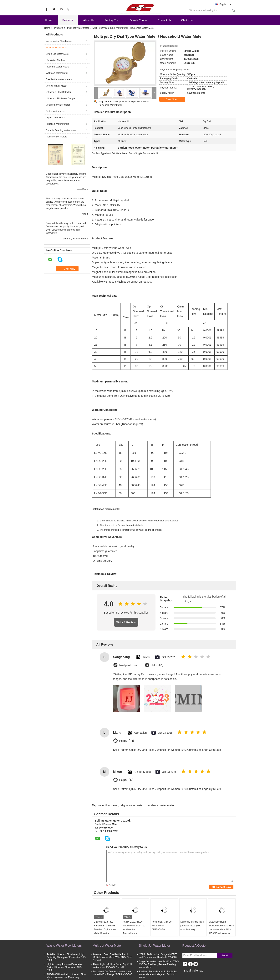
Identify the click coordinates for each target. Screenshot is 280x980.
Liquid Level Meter (55, 118)
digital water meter (132, 805)
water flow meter (108, 805)
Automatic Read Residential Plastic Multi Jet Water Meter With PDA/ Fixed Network (222, 928)
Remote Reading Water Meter (61, 130)
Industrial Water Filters (58, 67)
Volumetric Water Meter (58, 105)
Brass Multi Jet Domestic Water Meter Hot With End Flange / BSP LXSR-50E (113, 973)
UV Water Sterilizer (56, 60)
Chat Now (187, 20)
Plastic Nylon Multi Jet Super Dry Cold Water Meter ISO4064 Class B (112, 966)
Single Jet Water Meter (58, 54)
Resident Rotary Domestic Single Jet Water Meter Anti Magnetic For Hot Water (158, 974)
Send (225, 955)
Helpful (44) (127, 741)
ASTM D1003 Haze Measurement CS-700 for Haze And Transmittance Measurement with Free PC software (135, 931)
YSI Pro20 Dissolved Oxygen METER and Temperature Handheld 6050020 (158, 956)
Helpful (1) (157, 665)
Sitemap (198, 971)
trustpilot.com (128, 665)
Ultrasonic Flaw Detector (59, 92)
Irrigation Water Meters (58, 124)
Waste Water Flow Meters (59, 41)
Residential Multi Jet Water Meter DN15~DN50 (162, 926)
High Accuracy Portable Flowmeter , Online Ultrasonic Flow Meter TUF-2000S (65, 967)
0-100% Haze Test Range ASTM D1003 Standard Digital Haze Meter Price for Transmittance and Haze (105, 931)
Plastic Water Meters (57, 137)
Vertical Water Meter (56, 86)
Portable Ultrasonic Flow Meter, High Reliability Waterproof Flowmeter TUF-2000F (66, 957)
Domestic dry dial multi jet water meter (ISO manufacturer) (192, 926)
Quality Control (139, 20)
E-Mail (188, 971)
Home (49, 20)
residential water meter (160, 805)
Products (68, 20)
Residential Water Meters (59, 79)
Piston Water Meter (56, 111)
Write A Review (126, 622)
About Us (89, 20)
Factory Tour (112, 20)
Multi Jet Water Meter (78, 28)
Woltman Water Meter (57, 73)
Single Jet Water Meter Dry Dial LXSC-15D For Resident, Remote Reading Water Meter (159, 964)
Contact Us (164, 20)
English (225, 4)
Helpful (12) (126, 780)
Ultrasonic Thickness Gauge (60, 99)
